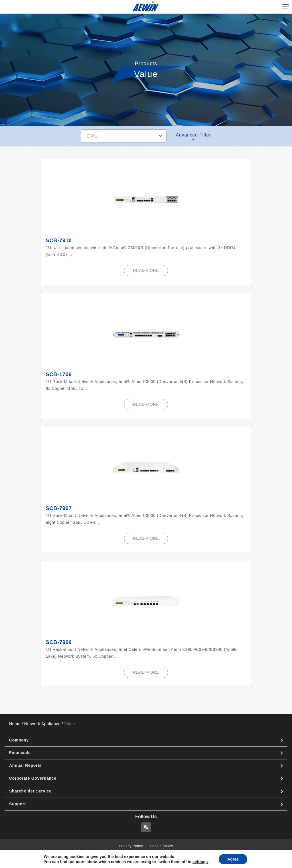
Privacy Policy (131, 846)
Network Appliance (42, 724)
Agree (233, 859)
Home (15, 724)
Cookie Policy (161, 846)
